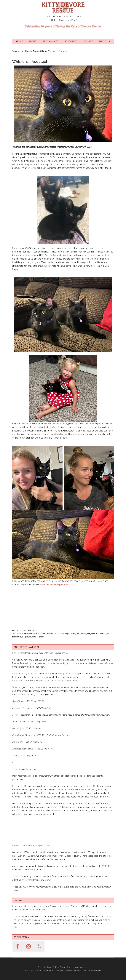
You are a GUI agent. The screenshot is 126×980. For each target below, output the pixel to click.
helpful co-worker (99, 634)
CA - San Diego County (66, 634)
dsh (89, 634)
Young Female (38, 637)
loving (22, 637)
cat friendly (82, 634)
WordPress (89, 970)
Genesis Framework (74, 970)
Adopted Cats (28, 631)
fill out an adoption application (54, 585)
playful (28, 637)
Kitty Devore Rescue (63, 7)
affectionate (41, 634)
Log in (98, 970)
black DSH (52, 634)
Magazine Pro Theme (52, 970)
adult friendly (29, 634)
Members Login (82, 967)
